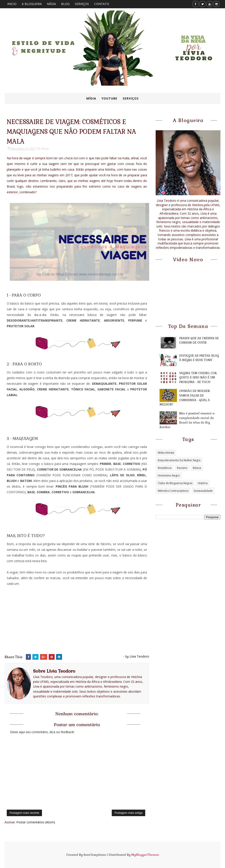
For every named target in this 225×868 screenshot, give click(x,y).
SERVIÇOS (82, 4)
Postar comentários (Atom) (36, 822)
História (203, 483)
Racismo (182, 468)
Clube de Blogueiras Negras (175, 483)
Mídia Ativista (166, 453)
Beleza (197, 468)
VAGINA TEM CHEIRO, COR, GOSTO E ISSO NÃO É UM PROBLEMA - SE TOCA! (198, 378)
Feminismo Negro (169, 476)
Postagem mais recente (24, 813)
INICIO (12, 4)
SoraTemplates (95, 855)
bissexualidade (203, 491)
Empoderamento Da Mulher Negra (179, 460)
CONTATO (102, 4)
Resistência (165, 468)
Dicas (45, 149)
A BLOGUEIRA (32, 4)
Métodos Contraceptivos (173, 491)
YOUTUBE (109, 98)
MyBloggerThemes (145, 855)
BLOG (65, 4)
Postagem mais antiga (129, 813)
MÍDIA (51, 4)
